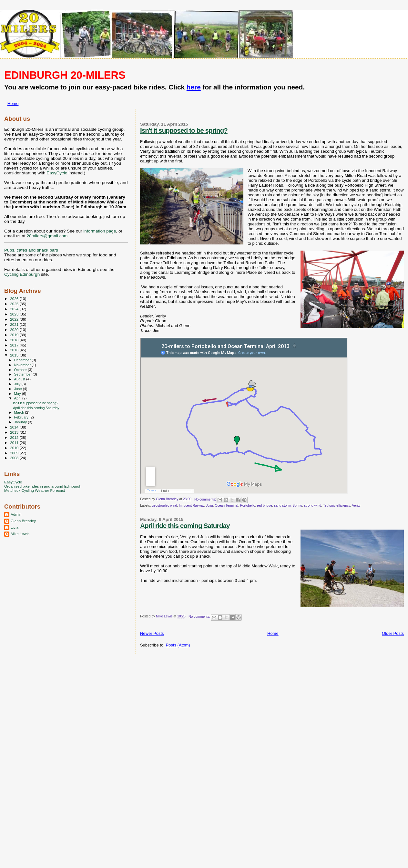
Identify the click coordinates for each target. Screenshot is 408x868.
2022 (15, 319)
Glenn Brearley (23, 521)
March (20, 412)
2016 (15, 350)
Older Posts (393, 633)
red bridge (265, 506)
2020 (15, 330)
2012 (15, 437)
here (194, 87)
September (24, 374)
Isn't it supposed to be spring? (184, 130)
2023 (15, 314)
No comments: (206, 499)
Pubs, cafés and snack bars (31, 250)
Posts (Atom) (178, 645)
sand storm (282, 506)
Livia (15, 527)
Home (13, 103)
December (23, 360)
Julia (209, 506)
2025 (15, 304)
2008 (15, 458)
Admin (16, 514)
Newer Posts (152, 633)
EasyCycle (57, 173)
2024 (15, 309)
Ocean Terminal (226, 506)
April (18, 398)
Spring (297, 506)
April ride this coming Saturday (185, 526)
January (21, 422)
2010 (15, 448)
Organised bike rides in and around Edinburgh (43, 486)
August (20, 379)
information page (100, 231)
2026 (15, 299)
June (19, 389)
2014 (15, 427)
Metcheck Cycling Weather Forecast (35, 490)
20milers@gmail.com (47, 236)
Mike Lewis (20, 534)
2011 (15, 443)
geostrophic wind (164, 506)
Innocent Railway (191, 506)
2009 (15, 453)
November (23, 365)
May (18, 394)
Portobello (248, 506)
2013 (15, 432)
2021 (15, 324)
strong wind (313, 506)
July (18, 384)
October (21, 370)
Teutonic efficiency (337, 506)
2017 (15, 345)
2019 (15, 335)
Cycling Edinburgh (22, 274)
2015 (15, 355)
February (22, 417)
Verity (356, 506)
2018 (15, 340)
